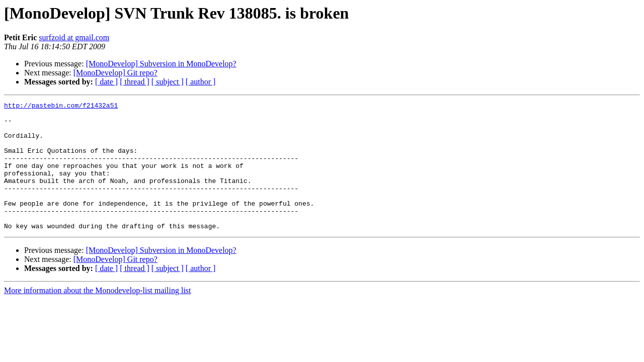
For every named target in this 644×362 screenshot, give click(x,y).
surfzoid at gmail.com (74, 37)
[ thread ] (135, 82)
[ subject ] (168, 82)
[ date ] (106, 82)
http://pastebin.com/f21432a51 (61, 107)
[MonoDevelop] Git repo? (115, 73)
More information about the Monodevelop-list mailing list (98, 316)
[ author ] (201, 82)
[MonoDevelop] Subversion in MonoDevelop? (161, 64)
